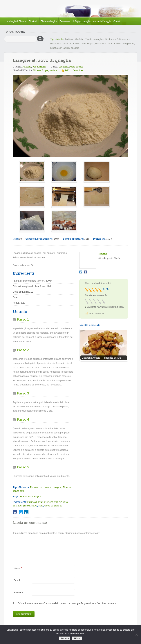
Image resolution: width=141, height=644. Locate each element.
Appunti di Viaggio (102, 21)
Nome (18, 568)
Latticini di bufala (74, 39)
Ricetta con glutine (124, 43)
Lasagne (63, 67)
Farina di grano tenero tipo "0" (44, 502)
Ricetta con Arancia (61, 43)
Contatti (117, 21)
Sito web (18, 593)
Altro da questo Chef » (109, 258)
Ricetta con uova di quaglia (46, 487)
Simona (103, 254)
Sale (41, 506)
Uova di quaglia (53, 506)
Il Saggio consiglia (82, 21)
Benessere (65, 21)
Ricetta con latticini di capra (65, 48)
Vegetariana (39, 67)
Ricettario (34, 21)
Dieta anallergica (49, 21)
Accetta (65, 638)
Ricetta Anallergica (30, 496)
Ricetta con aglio (94, 39)
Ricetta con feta (104, 43)
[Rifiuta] (136, 635)
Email (18, 580)
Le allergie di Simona (16, 21)
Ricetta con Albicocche (116, 39)
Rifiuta (77, 638)
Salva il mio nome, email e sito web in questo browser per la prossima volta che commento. (68, 603)
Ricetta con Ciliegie (83, 43)
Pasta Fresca (76, 67)
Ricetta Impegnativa (45, 70)
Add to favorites (74, 70)
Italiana (27, 67)
